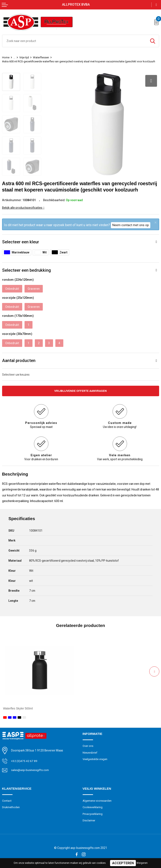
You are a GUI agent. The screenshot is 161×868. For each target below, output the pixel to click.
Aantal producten (19, 361)
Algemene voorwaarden (97, 801)
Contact (7, 801)
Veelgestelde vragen (95, 759)
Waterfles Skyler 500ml (18, 709)
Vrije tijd (24, 57)
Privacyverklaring (93, 814)
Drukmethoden (11, 807)
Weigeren (142, 863)
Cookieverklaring (93, 807)
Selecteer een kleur (21, 242)
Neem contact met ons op (131, 225)
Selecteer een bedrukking (27, 270)
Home (6, 57)
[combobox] (74, 41)
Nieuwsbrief (90, 753)
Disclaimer (89, 821)
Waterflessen (41, 57)
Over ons (88, 746)
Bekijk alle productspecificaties (23, 208)
